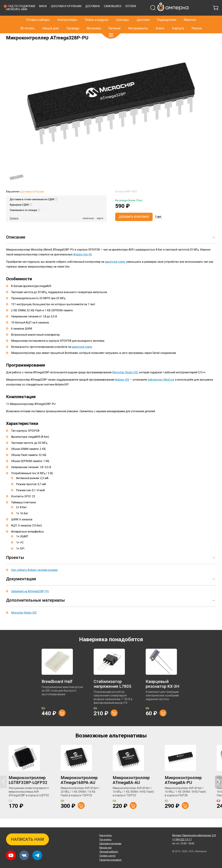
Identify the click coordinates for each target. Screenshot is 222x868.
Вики (99, 15)
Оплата (187, 15)
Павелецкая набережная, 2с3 (194, 835)
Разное (197, 21)
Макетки (190, 12)
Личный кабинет (109, 852)
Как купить (106, 835)
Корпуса (178, 21)
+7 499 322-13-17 (170, 4)
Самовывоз (169, 15)
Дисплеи (143, 12)
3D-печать (27, 21)
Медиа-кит (106, 848)
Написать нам (73, 18)
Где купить (105, 840)
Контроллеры (67, 12)
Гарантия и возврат (111, 860)
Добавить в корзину (134, 225)
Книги (160, 21)
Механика (94, 21)
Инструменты (138, 21)
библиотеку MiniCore (161, 388)
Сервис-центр (107, 856)
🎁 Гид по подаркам (76, 15)
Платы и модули (97, 12)
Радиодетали (167, 12)
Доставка (149, 15)
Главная (11, 36)
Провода (73, 21)
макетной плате (115, 270)
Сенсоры (122, 12)
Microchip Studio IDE (125, 381)
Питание (114, 21)
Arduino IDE (122, 388)
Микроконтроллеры (46, 36)
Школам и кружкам (123, 15)
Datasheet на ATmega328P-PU (30, 600)
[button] (111, 28)
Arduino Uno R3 (83, 263)
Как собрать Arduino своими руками (34, 579)
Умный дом (50, 21)
